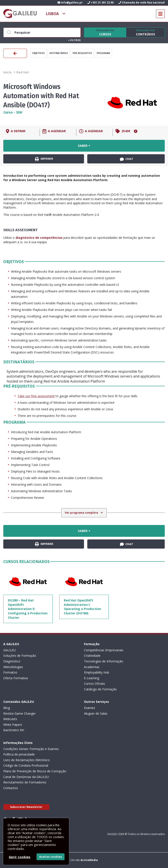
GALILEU (10, 650)
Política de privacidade (19, 754)
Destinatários (59, 53)
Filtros (74, 40)
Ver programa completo (82, 513)
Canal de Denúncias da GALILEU (26, 777)
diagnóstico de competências (39, 238)
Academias (92, 667)
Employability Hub (97, 672)
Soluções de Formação (20, 656)
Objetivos (38, 53)
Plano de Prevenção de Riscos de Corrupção (35, 771)
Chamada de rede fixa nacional (142, 3)
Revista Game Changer (19, 713)
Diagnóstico (12, 661)
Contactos (11, 788)
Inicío (7, 72)
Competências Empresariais (104, 650)
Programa (103, 53)
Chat (127, 159)
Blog (7, 708)
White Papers (13, 725)
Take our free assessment (36, 396)
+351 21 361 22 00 (101, 3)
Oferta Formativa (16, 678)
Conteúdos (145, 33)
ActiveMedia (89, 860)
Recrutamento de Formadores (25, 782)
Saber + (84, 146)
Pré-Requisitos (82, 53)
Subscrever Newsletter (26, 807)
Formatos (10, 672)
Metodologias (13, 667)
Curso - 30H (13, 112)
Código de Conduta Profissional (26, 765)
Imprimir (44, 159)
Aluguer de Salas (96, 713)
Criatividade (92, 656)
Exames (90, 708)
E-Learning (92, 678)
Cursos (105, 33)
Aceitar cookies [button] (51, 857)
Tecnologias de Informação (104, 661)
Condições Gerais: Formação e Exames (31, 749)
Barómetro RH (14, 730)
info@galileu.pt (70, 3)
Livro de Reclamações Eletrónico (26, 760)
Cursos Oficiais (94, 683)
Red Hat (23, 72)
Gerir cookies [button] (20, 857)
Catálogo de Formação (100, 689)
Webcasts (10, 719)
